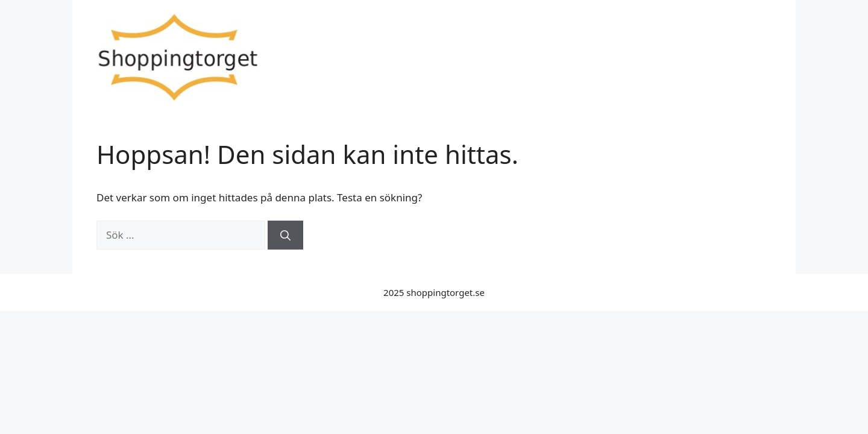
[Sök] (285, 235)
